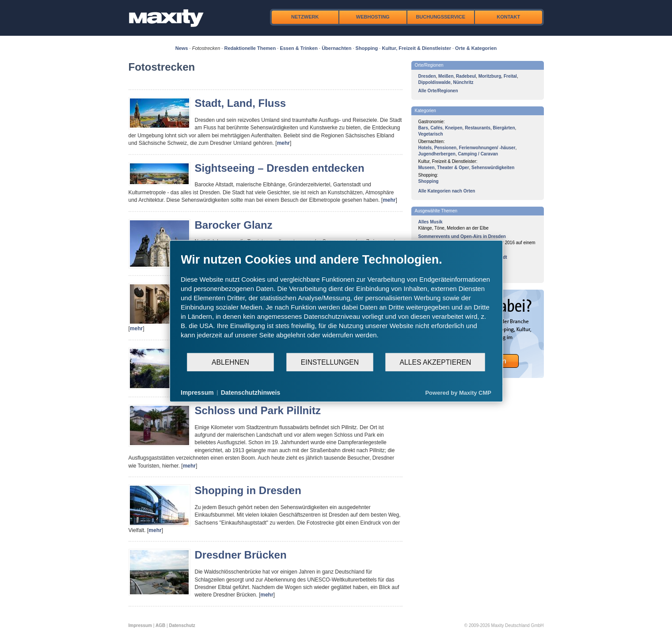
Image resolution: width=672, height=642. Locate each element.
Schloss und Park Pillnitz (258, 410)
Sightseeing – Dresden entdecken (280, 168)
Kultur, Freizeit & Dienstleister (416, 48)
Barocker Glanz (234, 225)
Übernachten (336, 48)
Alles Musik (431, 222)
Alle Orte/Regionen (438, 91)
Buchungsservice (440, 17)
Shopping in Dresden (248, 490)
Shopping (367, 48)
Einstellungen (330, 362)
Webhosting (373, 17)
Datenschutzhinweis (251, 393)
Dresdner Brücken (241, 555)
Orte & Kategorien (476, 48)
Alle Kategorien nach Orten (447, 191)
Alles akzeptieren (435, 362)
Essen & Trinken (299, 48)
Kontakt (508, 17)
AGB (160, 625)
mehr (283, 143)
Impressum (140, 625)
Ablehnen (230, 362)
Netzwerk (305, 17)
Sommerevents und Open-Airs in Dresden (462, 236)
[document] (336, 302)
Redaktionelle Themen (250, 48)
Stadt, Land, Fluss (241, 103)
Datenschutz (182, 625)
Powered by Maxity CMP (458, 392)
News (182, 48)
